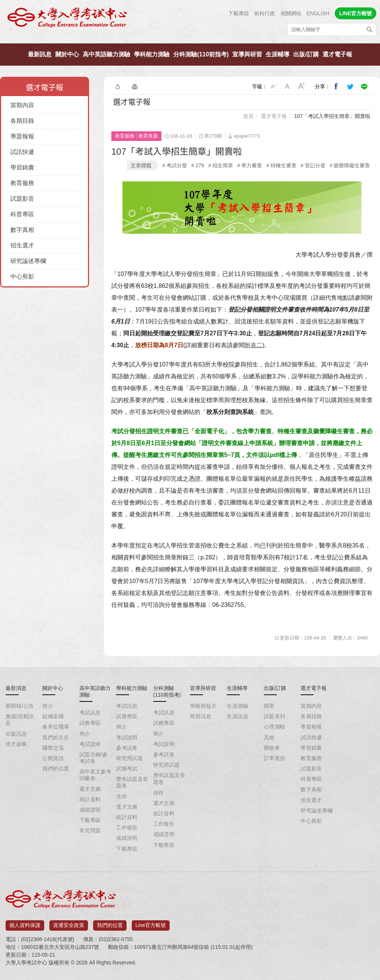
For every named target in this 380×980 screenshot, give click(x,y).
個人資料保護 (25, 923)
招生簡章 (223, 165)
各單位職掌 (56, 727)
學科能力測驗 (152, 54)
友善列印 (135, 86)
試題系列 (275, 716)
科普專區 (22, 214)
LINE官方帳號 (356, 13)
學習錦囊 (22, 167)
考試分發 (177, 165)
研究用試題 (130, 758)
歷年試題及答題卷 (132, 782)
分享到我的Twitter (350, 86)
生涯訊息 (237, 716)
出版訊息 (16, 734)
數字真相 (22, 230)
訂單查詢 (275, 758)
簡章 (269, 706)
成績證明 (90, 810)
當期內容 (22, 105)
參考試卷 (127, 748)
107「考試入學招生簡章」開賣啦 (332, 116)
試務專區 (90, 723)
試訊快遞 (22, 152)
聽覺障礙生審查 (352, 165)
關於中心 (67, 54)
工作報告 (127, 828)
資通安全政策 (69, 923)
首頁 (248, 116)
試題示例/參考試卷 (94, 758)
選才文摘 (90, 789)
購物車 (272, 748)
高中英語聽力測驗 (107, 54)
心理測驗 (275, 727)
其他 (269, 737)
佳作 (122, 796)
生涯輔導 (278, 54)
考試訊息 (90, 713)
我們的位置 (56, 769)
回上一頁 (117, 86)
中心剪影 (22, 277)
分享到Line (364, 86)
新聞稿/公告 (20, 706)
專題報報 (22, 136)
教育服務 (22, 183)
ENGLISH (318, 13)
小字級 (273, 86)
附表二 (253, 345)
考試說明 (90, 744)
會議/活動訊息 (20, 720)
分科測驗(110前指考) (201, 54)
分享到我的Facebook (336, 86)
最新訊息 (40, 54)
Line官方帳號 (151, 923)
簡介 (48, 706)
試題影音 (22, 199)
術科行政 (265, 13)
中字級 (288, 86)
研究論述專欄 (28, 261)
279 (199, 165)
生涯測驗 (237, 706)
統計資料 (90, 799)
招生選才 (22, 245)
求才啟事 (16, 744)
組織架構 (53, 716)
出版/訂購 (306, 54)
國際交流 (53, 748)
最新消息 (16, 688)
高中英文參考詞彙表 (96, 775)
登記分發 (315, 165)
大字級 (302, 86)
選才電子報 (337, 54)
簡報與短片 (203, 706)
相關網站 (291, 13)
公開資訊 (53, 758)
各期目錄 (22, 121)
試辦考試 (127, 769)
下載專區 (239, 13)
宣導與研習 (247, 54)
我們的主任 (56, 737)
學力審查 (252, 165)
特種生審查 (284, 165)
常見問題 (90, 831)
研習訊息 (201, 716)
